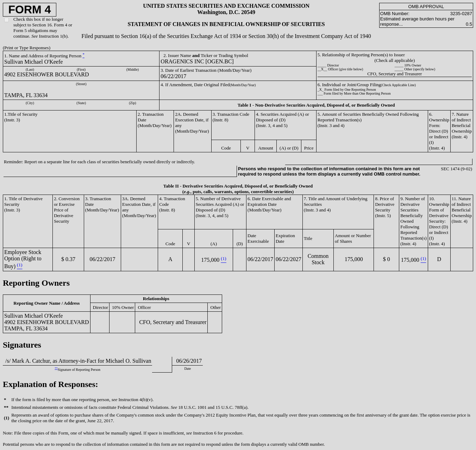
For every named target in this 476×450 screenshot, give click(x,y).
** (56, 368)
